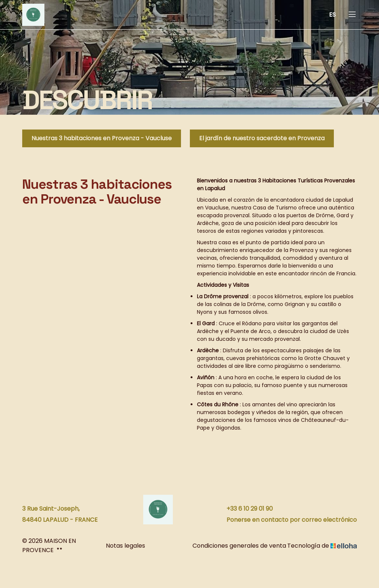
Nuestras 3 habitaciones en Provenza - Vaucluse (102, 138)
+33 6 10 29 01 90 (245, 509)
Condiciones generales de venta (234, 546)
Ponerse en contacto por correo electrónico (287, 520)
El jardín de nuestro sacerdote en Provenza (262, 138)
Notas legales (125, 546)
